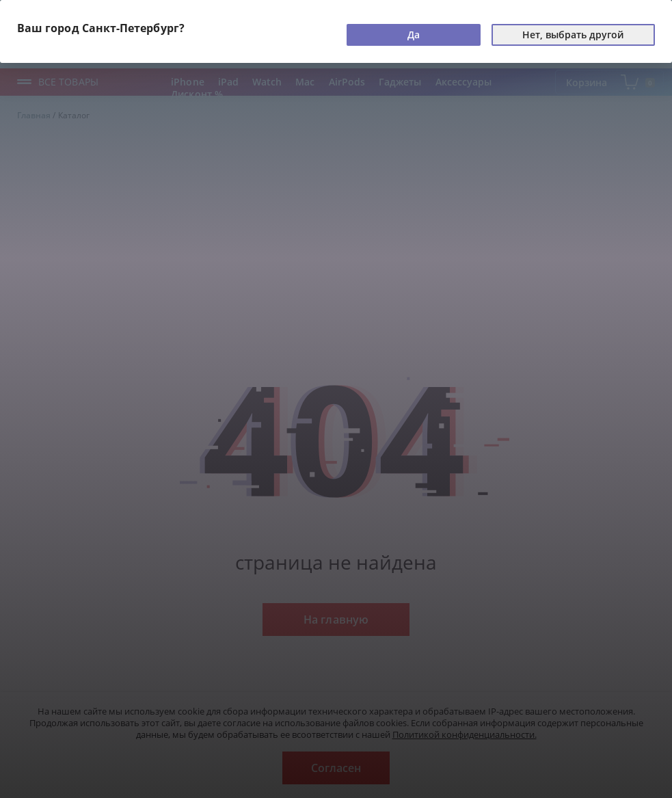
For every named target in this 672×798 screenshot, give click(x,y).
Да (414, 35)
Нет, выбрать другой (573, 35)
